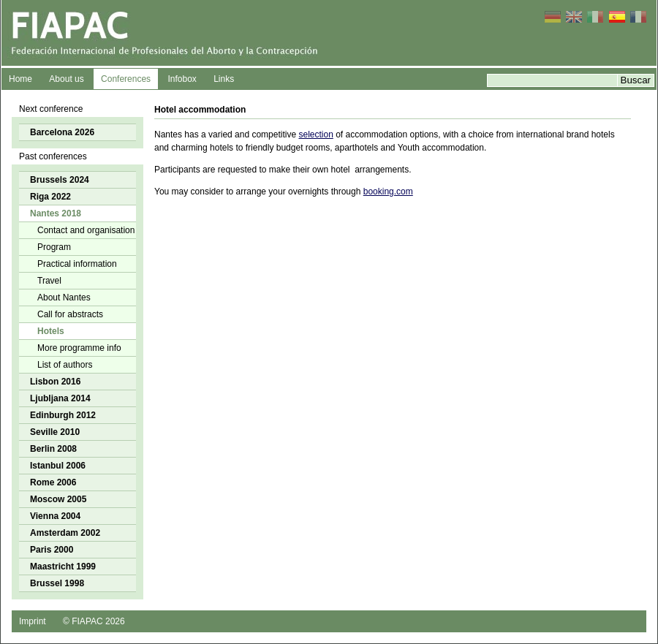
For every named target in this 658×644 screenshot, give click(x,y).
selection (315, 135)
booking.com (388, 192)
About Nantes (64, 298)
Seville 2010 (55, 432)
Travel (49, 281)
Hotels (51, 331)
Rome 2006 (53, 482)
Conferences (126, 79)
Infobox (182, 79)
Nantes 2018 (56, 213)
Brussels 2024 (60, 180)
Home (20, 79)
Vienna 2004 (55, 516)
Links (224, 79)
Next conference (51, 109)
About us (66, 79)
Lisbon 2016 (55, 382)
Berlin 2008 (53, 449)
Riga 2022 (50, 197)
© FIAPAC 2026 (94, 621)
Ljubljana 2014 (60, 398)
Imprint (33, 621)
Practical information (77, 264)
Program (54, 247)
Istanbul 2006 (58, 466)
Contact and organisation (86, 230)
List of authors (65, 365)
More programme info (79, 348)
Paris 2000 (52, 550)
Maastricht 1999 (63, 567)
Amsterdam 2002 (65, 533)
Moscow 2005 (58, 499)
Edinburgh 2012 (63, 415)
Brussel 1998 (57, 583)
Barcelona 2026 (62, 132)
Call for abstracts (70, 314)
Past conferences (53, 156)
